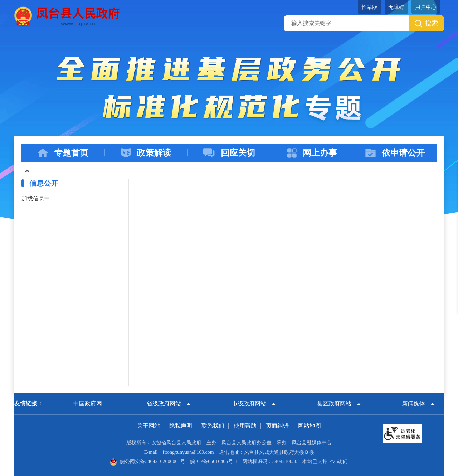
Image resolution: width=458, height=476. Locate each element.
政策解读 (146, 153)
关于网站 (148, 426)
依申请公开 (395, 153)
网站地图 (310, 426)
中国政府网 (88, 404)
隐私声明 (181, 426)
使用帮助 (245, 426)
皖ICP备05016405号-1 (213, 462)
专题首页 (63, 153)
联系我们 (213, 426)
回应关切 (229, 153)
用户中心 (426, 7)
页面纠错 (277, 426)
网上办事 (312, 153)
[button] (369, 7)
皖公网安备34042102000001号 (147, 462)
